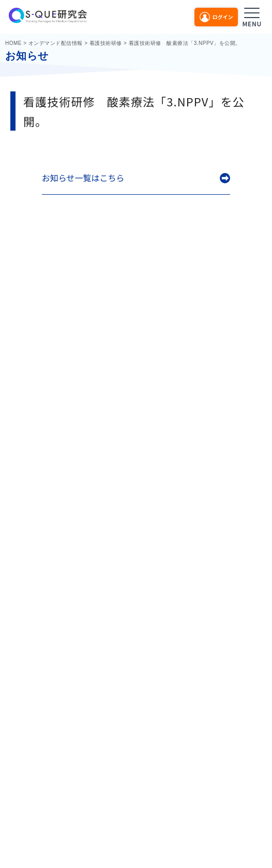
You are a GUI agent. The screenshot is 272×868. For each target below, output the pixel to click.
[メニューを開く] (252, 16)
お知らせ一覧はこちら (83, 178)
